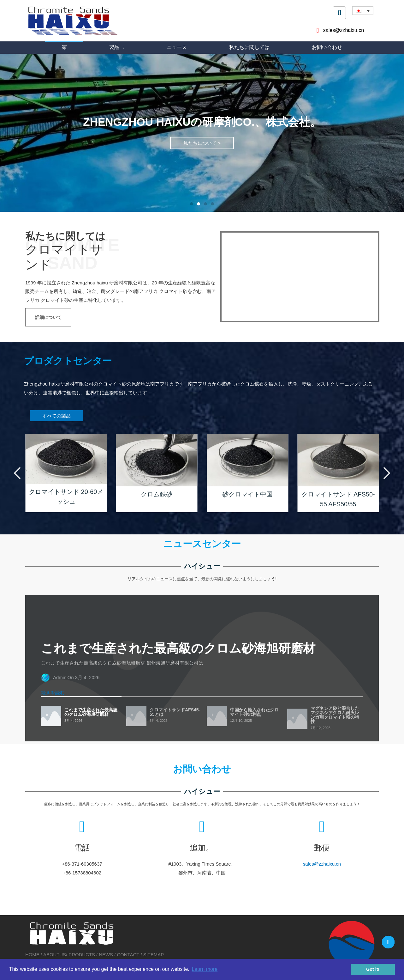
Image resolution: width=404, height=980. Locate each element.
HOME (33, 954)
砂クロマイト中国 (247, 494)
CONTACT (129, 954)
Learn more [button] (205, 969)
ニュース (177, 47)
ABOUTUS (55, 954)
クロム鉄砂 (157, 494)
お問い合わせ (327, 47)
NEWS (106, 954)
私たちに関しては (249, 47)
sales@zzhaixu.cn (239, 852)
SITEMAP (154, 954)
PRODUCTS (82, 954)
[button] (192, 204)
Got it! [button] (373, 969)
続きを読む (53, 836)
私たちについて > (202, 153)
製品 (114, 47)
